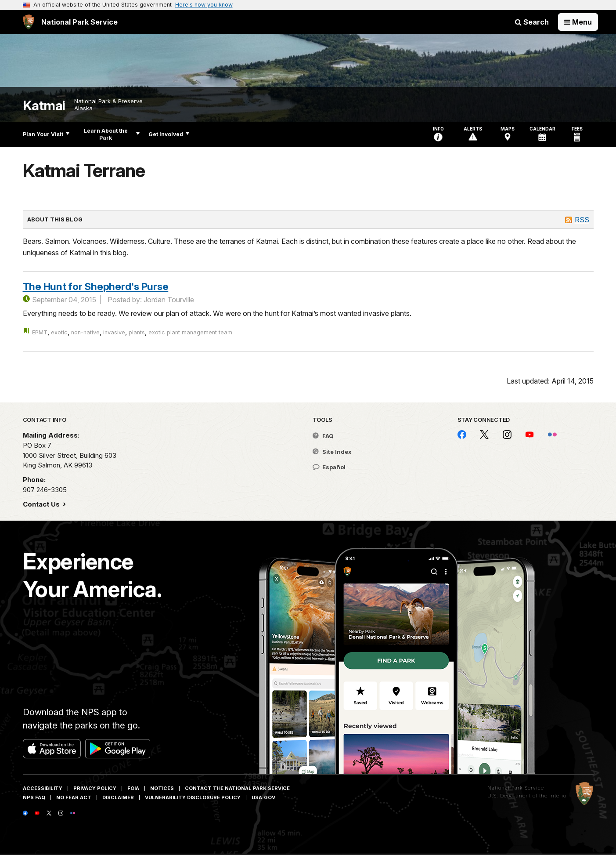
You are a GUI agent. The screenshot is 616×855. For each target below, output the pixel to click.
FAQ (323, 436)
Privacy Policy (95, 788)
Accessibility (43, 788)
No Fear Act (74, 797)
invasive (114, 332)
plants (137, 332)
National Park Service (516, 788)
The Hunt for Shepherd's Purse (96, 286)
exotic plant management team (190, 332)
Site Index (332, 452)
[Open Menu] (578, 22)
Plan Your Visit (46, 134)
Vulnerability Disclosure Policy (193, 797)
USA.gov (263, 797)
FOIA (133, 788)
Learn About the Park (112, 134)
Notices (162, 788)
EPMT (40, 332)
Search (532, 22)
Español (329, 467)
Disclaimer (118, 797)
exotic (59, 332)
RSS (582, 220)
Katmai (44, 106)
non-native (85, 332)
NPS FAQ (34, 797)
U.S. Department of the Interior (528, 796)
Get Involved (169, 134)
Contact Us (42, 504)
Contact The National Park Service (237, 788)
